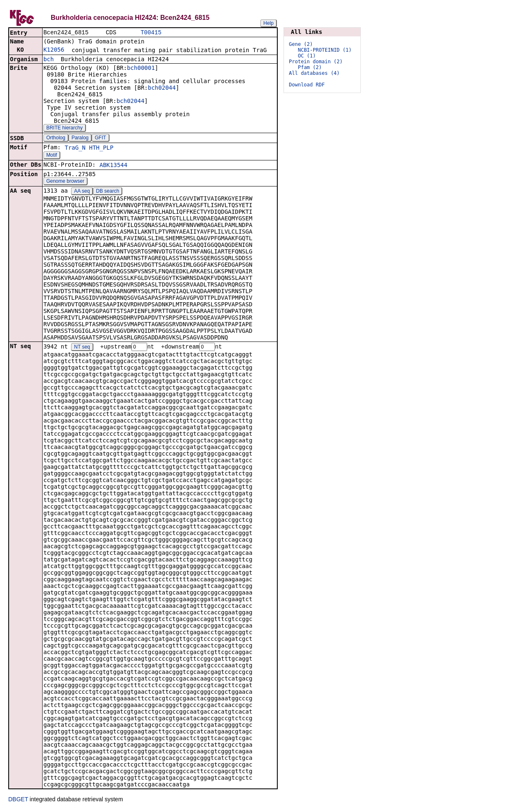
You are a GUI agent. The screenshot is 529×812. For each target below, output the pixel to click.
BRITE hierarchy (64, 129)
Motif (52, 156)
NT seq (82, 348)
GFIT (100, 139)
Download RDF (307, 85)
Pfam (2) (310, 67)
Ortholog (56, 139)
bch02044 (162, 88)
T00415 (151, 33)
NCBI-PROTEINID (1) (325, 50)
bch (49, 60)
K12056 (54, 50)
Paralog (80, 139)
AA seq (82, 192)
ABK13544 (113, 166)
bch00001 (141, 69)
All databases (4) (314, 73)
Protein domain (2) (316, 62)
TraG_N (75, 148)
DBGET (18, 800)
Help (268, 23)
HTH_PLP (101, 148)
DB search (107, 192)
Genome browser (65, 182)
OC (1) (307, 56)
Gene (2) (301, 44)
